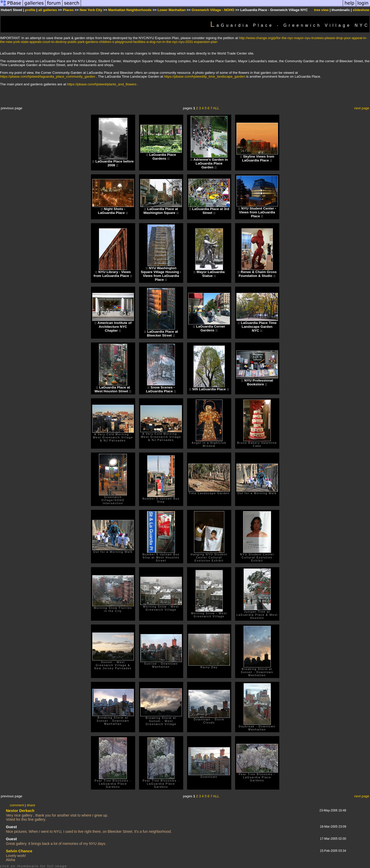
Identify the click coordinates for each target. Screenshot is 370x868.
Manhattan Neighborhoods (130, 10)
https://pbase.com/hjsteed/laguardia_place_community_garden (48, 76)
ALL (216, 108)
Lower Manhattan (172, 10)
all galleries (48, 10)
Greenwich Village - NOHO (213, 10)
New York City (91, 10)
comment (17, 805)
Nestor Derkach (20, 811)
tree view (321, 10)
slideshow (361, 10)
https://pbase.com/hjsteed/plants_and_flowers (102, 84)
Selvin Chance (19, 851)
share (31, 805)
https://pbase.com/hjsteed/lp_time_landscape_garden (205, 76)
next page (362, 108)
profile (30, 10)
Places (68, 10)
